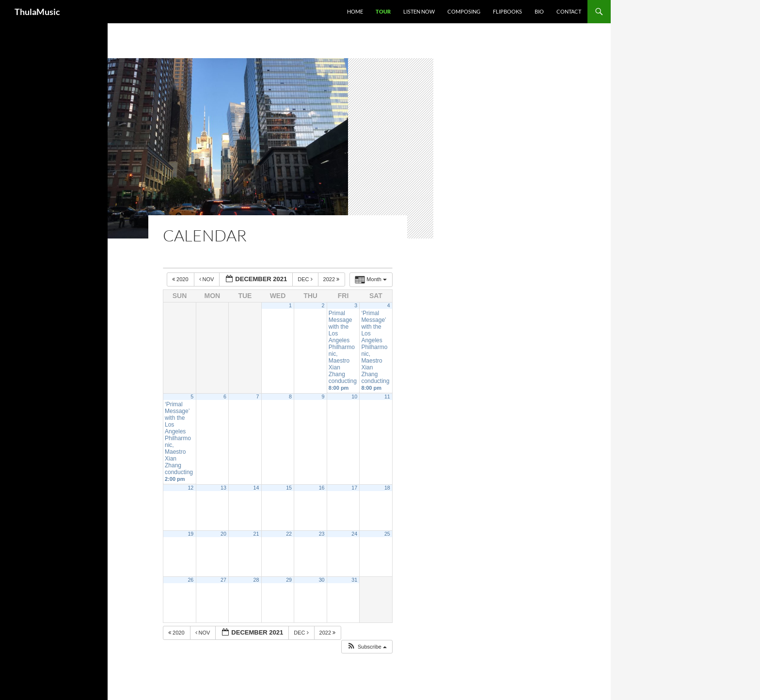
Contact (569, 11)
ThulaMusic (37, 12)
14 (256, 488)
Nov (207, 279)
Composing (464, 11)
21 (256, 534)
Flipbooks (507, 11)
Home (355, 11)
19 (190, 534)
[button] (367, 647)
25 (387, 534)
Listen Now (419, 11)
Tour (383, 11)
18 (387, 488)
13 (223, 488)
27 (223, 580)
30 (322, 580)
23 (322, 534)
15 (289, 488)
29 (289, 580)
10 (354, 397)
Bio (539, 11)
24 (354, 534)
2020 (181, 279)
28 (256, 580)
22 (289, 534)
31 (354, 580)
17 (354, 488)
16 (322, 488)
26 (190, 580)
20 (223, 534)
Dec (306, 279)
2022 (332, 279)
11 (387, 397)
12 (190, 488)
